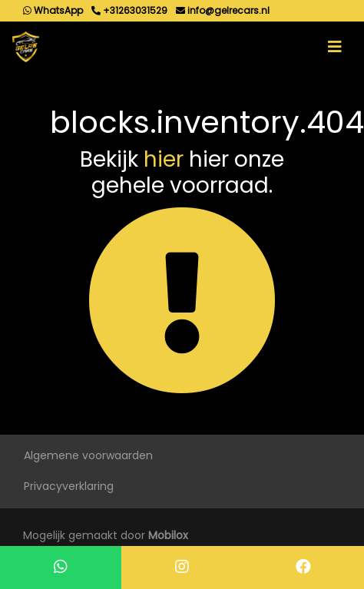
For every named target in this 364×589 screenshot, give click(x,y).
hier (164, 159)
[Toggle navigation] (335, 47)
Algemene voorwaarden (88, 455)
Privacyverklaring (69, 486)
